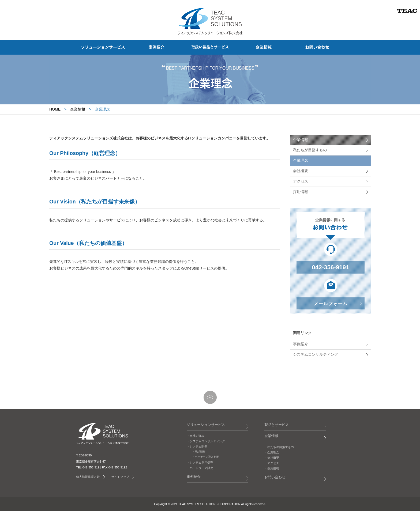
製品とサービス (277, 425)
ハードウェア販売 (201, 468)
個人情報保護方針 (88, 477)
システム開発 (198, 446)
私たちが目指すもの (310, 150)
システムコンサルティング (316, 354)
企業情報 (78, 109)
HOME (55, 109)
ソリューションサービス (206, 425)
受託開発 (200, 452)
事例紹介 (301, 344)
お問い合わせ (275, 477)
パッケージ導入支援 (207, 457)
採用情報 (301, 192)
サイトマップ (120, 477)
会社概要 (301, 171)
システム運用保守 (201, 463)
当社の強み (197, 436)
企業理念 (301, 160)
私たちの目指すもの (281, 447)
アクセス (301, 181)
